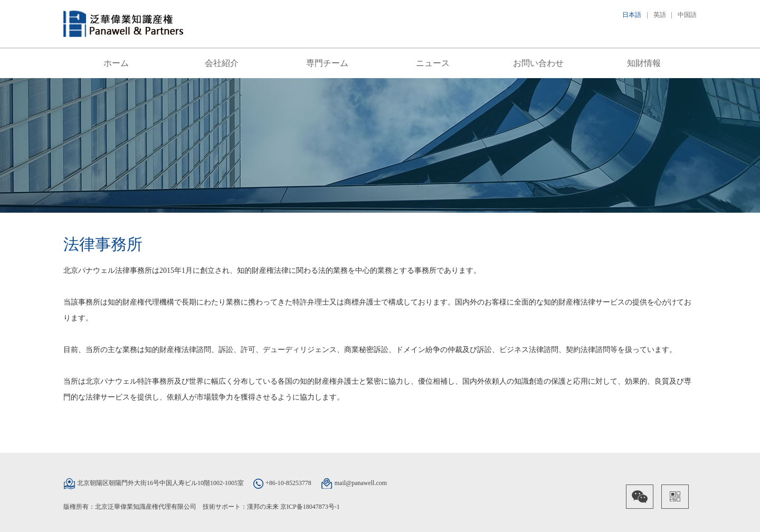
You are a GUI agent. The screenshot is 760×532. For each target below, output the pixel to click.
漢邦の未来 (263, 507)
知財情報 (644, 63)
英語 (660, 15)
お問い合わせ (538, 63)
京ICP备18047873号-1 (310, 507)
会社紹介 (222, 63)
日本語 (632, 15)
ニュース (433, 63)
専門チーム (327, 63)
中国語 (687, 15)
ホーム (116, 63)
